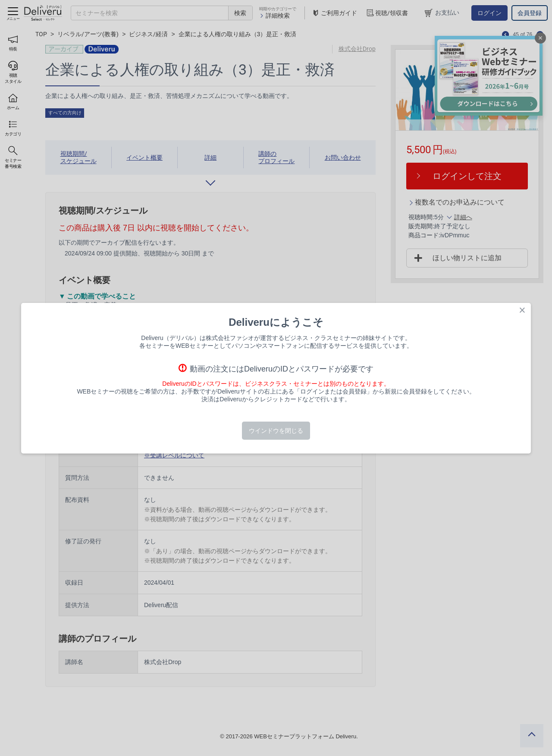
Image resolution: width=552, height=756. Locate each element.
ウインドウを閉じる (276, 431)
